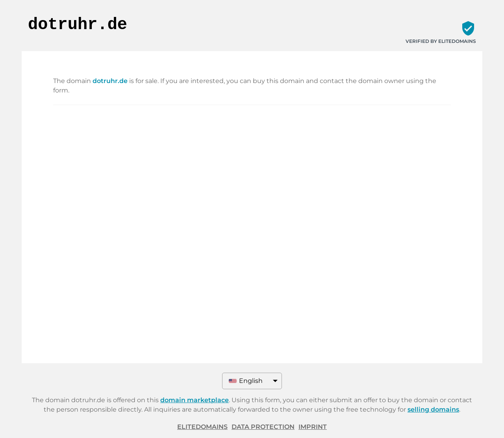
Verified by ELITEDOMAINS (441, 41)
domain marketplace (195, 400)
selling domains (433, 409)
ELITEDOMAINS (202, 427)
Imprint (313, 427)
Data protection (263, 427)
